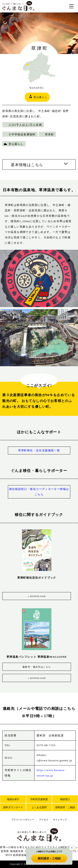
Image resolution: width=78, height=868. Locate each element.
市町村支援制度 (39, 799)
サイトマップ (60, 820)
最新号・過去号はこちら (37, 667)
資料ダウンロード (13, 807)
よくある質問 (39, 807)
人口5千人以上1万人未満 (25, 125)
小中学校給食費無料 (22, 134)
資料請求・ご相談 (65, 807)
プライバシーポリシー (23, 820)
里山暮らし (16, 144)
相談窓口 (65, 799)
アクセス (44, 820)
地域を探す (13, 799)
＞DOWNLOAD (37, 596)
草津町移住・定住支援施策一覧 (39, 450)
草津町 (49, 134)
